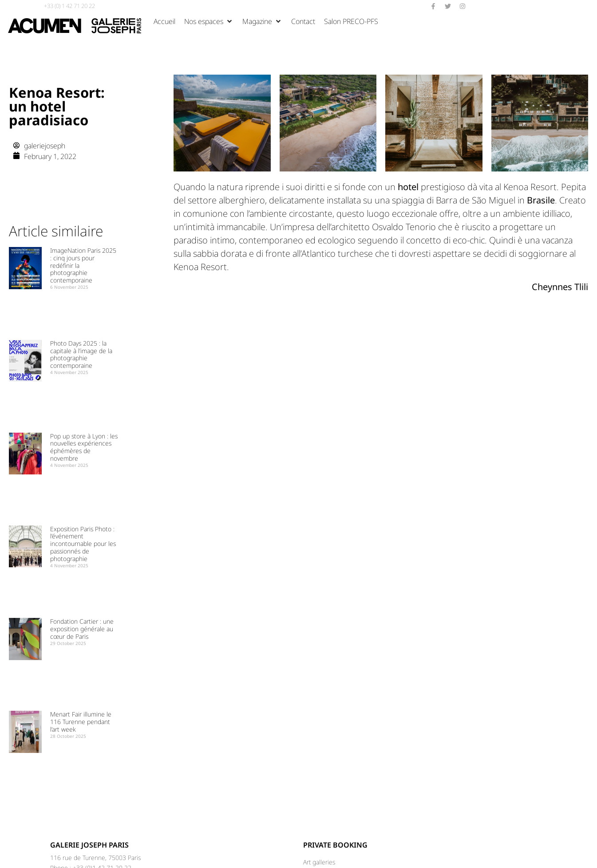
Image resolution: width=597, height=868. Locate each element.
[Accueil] (164, 21)
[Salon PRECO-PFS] (351, 21)
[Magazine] (262, 21)
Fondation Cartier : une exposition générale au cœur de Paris (82, 629)
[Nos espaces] (209, 21)
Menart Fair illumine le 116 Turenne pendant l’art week (81, 722)
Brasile (541, 200)
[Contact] (303, 21)
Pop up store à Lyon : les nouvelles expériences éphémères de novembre (84, 447)
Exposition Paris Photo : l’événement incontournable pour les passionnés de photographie (83, 544)
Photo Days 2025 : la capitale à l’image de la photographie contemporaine (81, 354)
